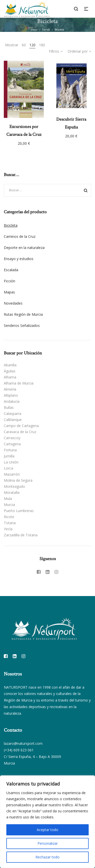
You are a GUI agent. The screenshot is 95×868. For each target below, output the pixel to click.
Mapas (9, 292)
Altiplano (11, 395)
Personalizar (48, 843)
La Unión (11, 462)
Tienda (46, 30)
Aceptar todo (48, 830)
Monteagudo (14, 486)
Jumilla (9, 456)
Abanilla (10, 365)
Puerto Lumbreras (19, 511)
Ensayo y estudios (19, 259)
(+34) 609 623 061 (19, 750)
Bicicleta (11, 225)
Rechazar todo (48, 857)
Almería (10, 389)
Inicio (34, 30)
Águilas (10, 371)
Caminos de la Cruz (20, 236)
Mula (8, 499)
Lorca (8, 468)
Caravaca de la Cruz (20, 432)
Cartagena (12, 444)
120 (32, 45)
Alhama (10, 377)
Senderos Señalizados (22, 325)
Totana (10, 523)
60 (24, 45)
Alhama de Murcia (19, 383)
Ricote (9, 517)
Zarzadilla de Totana (21, 535)
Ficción (9, 281)
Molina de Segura (18, 480)
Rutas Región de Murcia (23, 314)
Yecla (8, 529)
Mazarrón (12, 474)
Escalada (11, 270)
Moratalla (12, 492)
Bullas (9, 407)
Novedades (13, 303)
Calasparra (13, 414)
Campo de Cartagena (21, 426)
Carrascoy (12, 438)
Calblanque (13, 420)
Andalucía (12, 401)
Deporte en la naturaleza (24, 248)
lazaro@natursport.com (23, 743)
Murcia (9, 505)
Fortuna (10, 450)
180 (42, 45)
